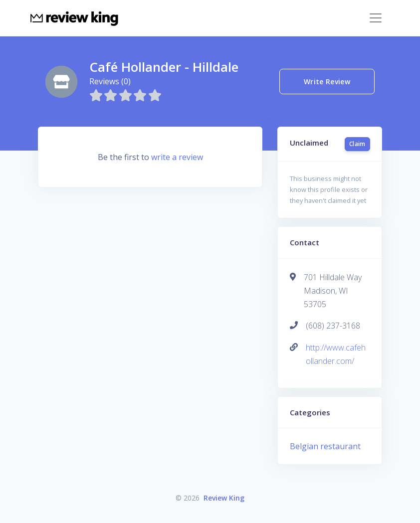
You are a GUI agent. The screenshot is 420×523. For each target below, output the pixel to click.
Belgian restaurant (325, 446)
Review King (224, 498)
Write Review (327, 82)
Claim (357, 144)
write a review (177, 157)
